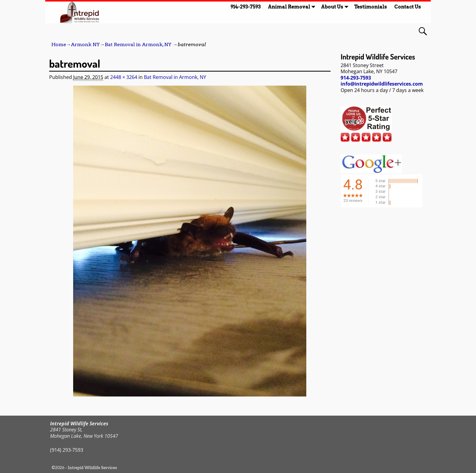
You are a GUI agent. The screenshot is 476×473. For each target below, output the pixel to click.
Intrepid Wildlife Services (92, 468)
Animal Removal (293, 7)
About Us (336, 7)
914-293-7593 (246, 7)
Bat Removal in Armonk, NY (138, 44)
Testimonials (371, 7)
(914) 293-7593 (67, 450)
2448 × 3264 (124, 77)
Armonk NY (85, 44)
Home (59, 44)
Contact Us (408, 7)
